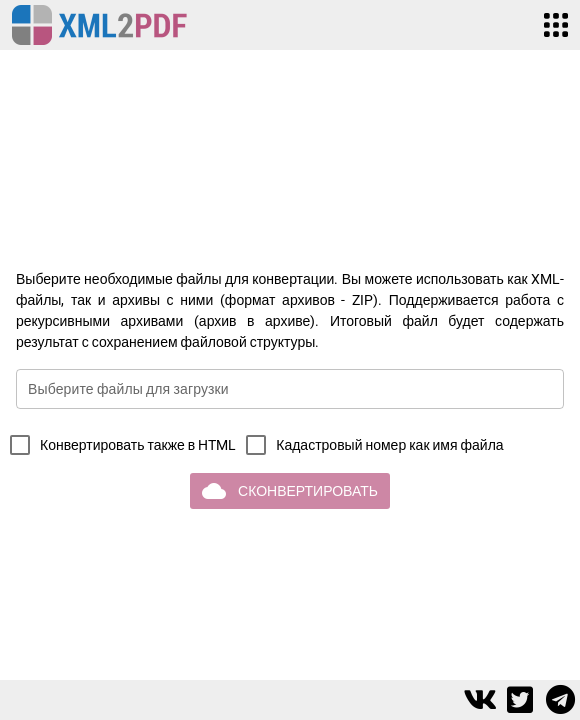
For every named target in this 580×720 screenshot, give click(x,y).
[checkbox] (118, 445)
